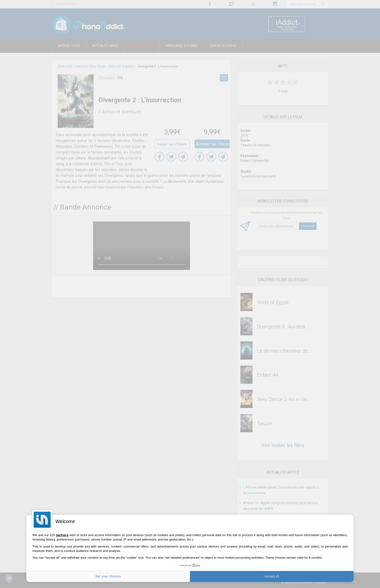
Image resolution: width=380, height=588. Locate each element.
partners (62, 535)
